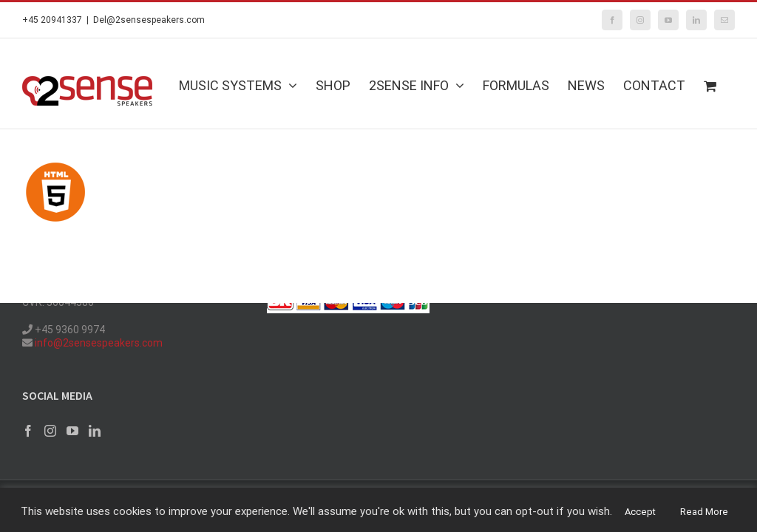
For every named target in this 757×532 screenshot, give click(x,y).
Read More (704, 512)
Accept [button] (640, 512)
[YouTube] (72, 431)
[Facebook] (28, 431)
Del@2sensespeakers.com (149, 20)
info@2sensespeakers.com (98, 343)
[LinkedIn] (95, 431)
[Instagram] (50, 431)
